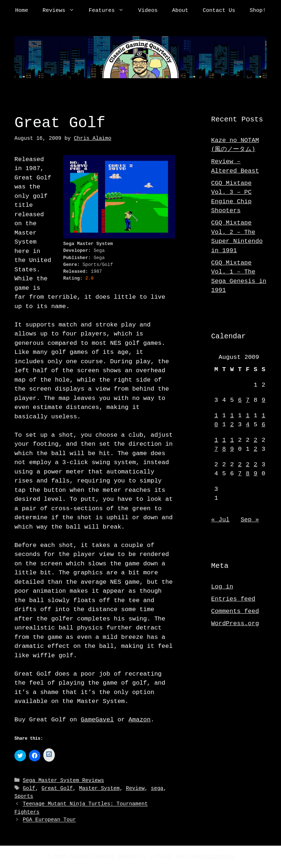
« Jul (220, 520)
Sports (24, 796)
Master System (99, 789)
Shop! (258, 11)
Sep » (250, 520)
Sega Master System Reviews (63, 781)
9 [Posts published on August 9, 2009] (263, 400)
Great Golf (57, 789)
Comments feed (235, 611)
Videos (148, 11)
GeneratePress (214, 857)
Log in (222, 587)
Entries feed (233, 599)
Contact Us (219, 11)
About (180, 11)
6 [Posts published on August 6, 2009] (240, 400)
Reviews (62, 11)
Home (22, 11)
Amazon (139, 720)
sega (157, 789)
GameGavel (97, 720)
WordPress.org (235, 624)
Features (110, 11)
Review (135, 789)
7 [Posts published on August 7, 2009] (248, 400)
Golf (29, 789)
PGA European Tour (49, 820)
